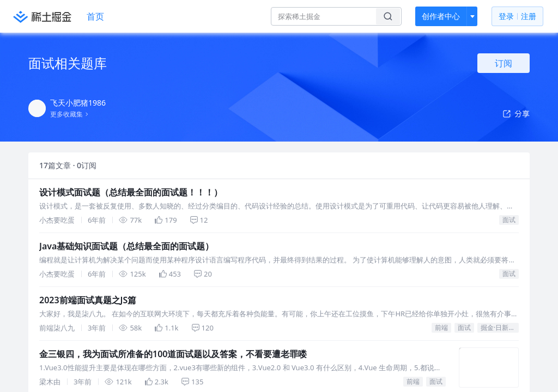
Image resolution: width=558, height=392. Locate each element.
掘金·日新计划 (500, 327)
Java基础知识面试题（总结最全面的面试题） (126, 246)
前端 (441, 327)
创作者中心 (441, 16)
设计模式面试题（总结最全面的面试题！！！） (131, 192)
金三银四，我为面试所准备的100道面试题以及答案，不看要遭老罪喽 (173, 354)
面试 (509, 220)
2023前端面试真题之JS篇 (88, 300)
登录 (517, 17)
